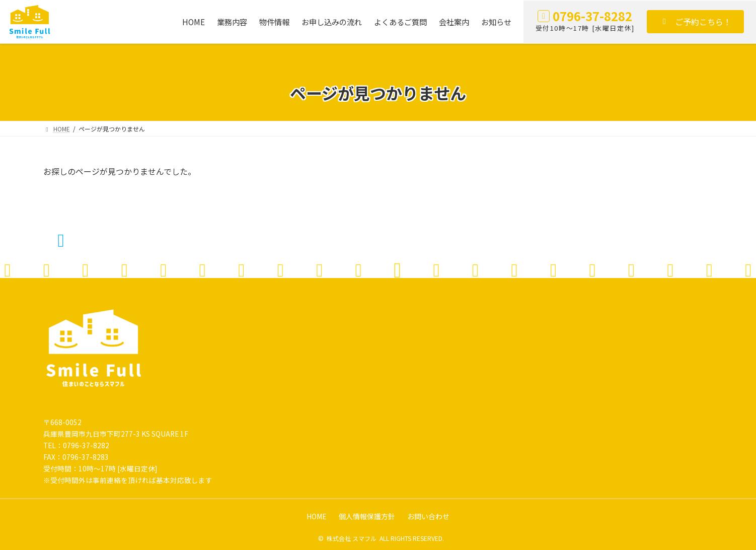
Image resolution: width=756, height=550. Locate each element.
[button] (695, 21)
